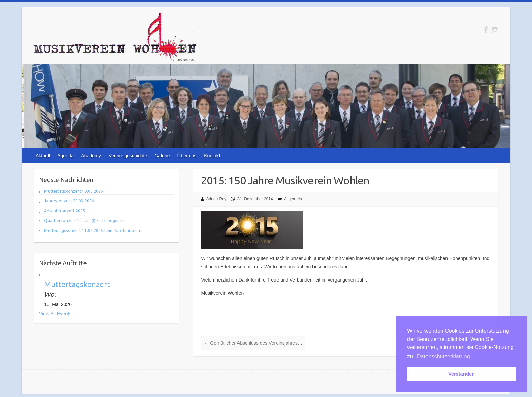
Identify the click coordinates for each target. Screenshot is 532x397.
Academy (91, 156)
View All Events (55, 314)
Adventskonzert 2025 (65, 211)
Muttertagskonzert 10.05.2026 (74, 191)
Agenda (65, 156)
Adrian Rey (216, 199)
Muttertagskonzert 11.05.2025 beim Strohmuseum (93, 230)
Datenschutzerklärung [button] (443, 356)
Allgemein (293, 199)
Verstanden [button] (461, 374)
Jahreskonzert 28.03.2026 (69, 201)
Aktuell (43, 156)
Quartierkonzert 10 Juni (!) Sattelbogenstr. (85, 221)
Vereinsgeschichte (128, 156)
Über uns (187, 156)
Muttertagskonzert (77, 284)
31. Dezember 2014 (255, 199)
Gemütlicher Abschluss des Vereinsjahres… (253, 343)
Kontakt (212, 156)
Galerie (162, 156)
